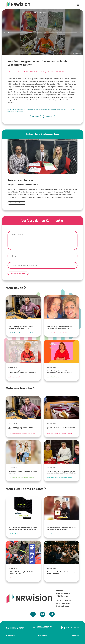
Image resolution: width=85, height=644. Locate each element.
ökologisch (67, 109)
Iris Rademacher (19, 72)
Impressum (75, 636)
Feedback (49, 117)
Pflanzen (24, 109)
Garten (10, 109)
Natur (19, 109)
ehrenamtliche (39, 189)
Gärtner (14, 109)
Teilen (36, 117)
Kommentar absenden (18, 273)
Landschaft (60, 109)
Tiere (49, 109)
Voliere (45, 109)
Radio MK (39, 197)
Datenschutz (10, 636)
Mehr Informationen (17, 203)
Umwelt (73, 109)
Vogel (41, 109)
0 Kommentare (66, 72)
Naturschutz (11, 111)
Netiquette (42, 636)
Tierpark (54, 109)
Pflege (59, 84)
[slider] (42, 32)
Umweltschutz (19, 111)
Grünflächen (30, 109)
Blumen (36, 109)
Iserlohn (27, 72)
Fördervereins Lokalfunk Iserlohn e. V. (51, 192)
